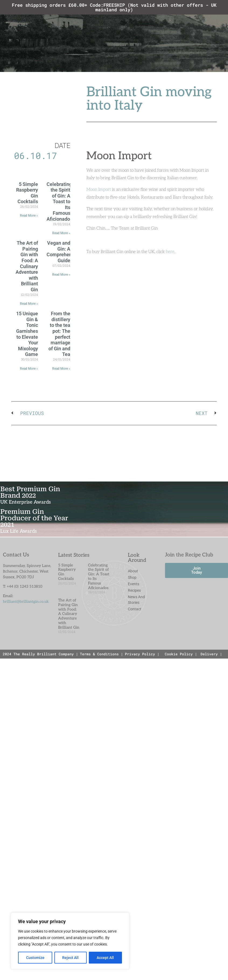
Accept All (106, 958)
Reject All (71, 958)
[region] (70, 941)
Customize (35, 958)
